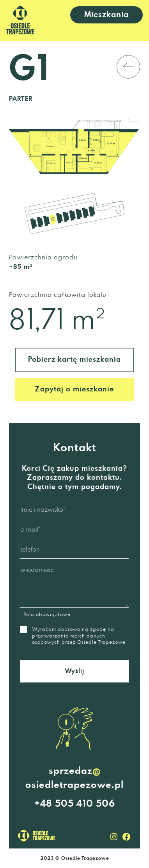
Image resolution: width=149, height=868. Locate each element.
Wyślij (75, 671)
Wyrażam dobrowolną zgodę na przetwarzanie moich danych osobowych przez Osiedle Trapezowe (73, 635)
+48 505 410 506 (75, 804)
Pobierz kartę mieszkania (74, 360)
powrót (95, 67)
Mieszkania (106, 15)
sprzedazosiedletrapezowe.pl (74, 777)
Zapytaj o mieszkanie (74, 389)
